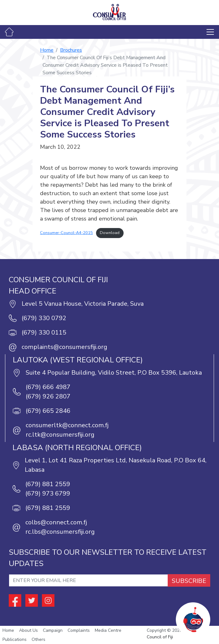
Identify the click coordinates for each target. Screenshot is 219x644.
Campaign (53, 630)
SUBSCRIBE (189, 581)
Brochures (71, 50)
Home (47, 50)
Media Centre (108, 630)
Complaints (79, 630)
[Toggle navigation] (210, 32)
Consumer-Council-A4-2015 (66, 233)
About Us (28, 630)
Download (110, 233)
